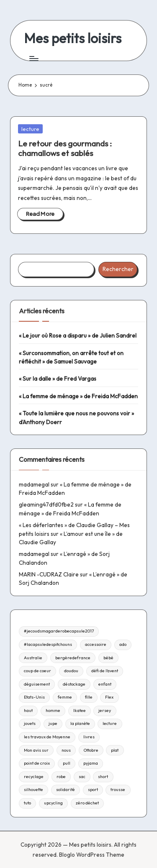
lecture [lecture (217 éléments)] (110, 723)
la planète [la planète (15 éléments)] (80, 723)
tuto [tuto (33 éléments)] (27, 803)
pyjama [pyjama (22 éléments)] (91, 763)
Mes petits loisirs (73, 38)
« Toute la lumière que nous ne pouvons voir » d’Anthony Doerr (76, 417)
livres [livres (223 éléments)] (89, 737)
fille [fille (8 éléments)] (89, 697)
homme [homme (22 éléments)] (53, 711)
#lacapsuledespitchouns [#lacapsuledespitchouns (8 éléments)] (48, 644)
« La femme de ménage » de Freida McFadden (78, 396)
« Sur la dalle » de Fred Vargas (58, 379)
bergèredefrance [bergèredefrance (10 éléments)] (73, 658)
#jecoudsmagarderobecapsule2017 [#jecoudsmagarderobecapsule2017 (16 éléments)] (59, 631)
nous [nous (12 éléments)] (66, 750)
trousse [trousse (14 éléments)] (118, 790)
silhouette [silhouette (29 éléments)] (33, 790)
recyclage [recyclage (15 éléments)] (34, 777)
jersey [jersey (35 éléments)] (105, 711)
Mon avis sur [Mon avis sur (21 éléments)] (36, 750)
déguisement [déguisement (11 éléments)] (37, 684)
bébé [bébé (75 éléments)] (108, 658)
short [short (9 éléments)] (103, 777)
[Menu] (33, 58)
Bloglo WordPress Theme (92, 855)
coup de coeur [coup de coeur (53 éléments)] (37, 671)
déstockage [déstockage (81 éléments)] (74, 684)
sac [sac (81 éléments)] (82, 777)
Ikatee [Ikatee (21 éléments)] (80, 711)
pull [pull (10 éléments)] (67, 763)
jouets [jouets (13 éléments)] (30, 723)
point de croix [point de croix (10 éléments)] (37, 763)
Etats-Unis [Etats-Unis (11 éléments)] (34, 697)
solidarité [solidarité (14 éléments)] (66, 790)
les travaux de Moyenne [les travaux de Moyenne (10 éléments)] (47, 737)
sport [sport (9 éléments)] (93, 790)
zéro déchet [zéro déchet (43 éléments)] (87, 803)
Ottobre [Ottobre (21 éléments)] (91, 750)
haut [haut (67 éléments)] (28, 711)
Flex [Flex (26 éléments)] (109, 697)
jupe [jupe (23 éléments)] (53, 723)
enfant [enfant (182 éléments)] (105, 684)
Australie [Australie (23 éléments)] (33, 658)
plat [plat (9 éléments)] (115, 750)
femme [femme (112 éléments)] (65, 697)
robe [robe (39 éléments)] (61, 777)
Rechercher (118, 269)
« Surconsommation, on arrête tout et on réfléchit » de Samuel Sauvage (71, 357)
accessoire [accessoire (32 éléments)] (96, 644)
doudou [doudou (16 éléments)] (71, 671)
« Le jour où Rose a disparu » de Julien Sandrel (78, 335)
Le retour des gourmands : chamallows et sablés (65, 148)
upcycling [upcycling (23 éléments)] (53, 803)
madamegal (34, 484)
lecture (30, 129)
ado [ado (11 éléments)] (123, 644)
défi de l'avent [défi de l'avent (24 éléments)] (105, 671)
